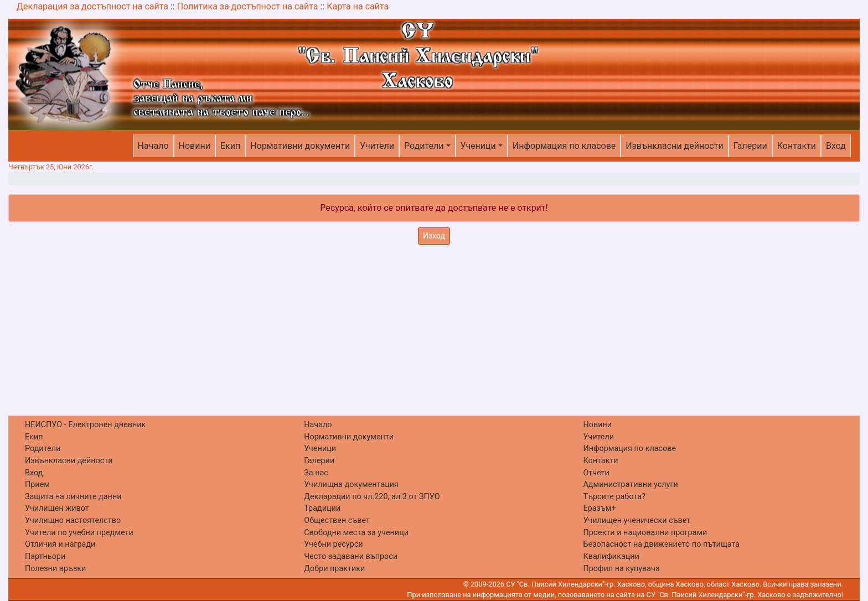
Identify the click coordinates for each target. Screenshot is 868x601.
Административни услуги (630, 485)
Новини (195, 146)
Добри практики (334, 569)
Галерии (750, 146)
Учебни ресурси (333, 544)
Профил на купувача (621, 569)
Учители (377, 146)
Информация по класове (564, 146)
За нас (316, 473)
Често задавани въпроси (351, 556)
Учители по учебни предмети (79, 533)
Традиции (322, 508)
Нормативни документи (300, 146)
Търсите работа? (614, 497)
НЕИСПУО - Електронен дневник (85, 425)
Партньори (45, 556)
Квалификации (611, 556)
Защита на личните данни (73, 497)
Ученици (478, 146)
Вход (836, 146)
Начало (153, 146)
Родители (424, 146)
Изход (434, 236)
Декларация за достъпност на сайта (92, 6)
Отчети (596, 473)
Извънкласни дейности (674, 146)
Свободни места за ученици (356, 533)
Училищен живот (57, 508)
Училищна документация (351, 485)
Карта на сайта (358, 6)
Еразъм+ (599, 508)
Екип (230, 146)
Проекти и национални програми (645, 533)
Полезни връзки (55, 569)
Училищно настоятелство (73, 520)
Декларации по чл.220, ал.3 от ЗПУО (372, 497)
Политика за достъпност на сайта (248, 6)
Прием (37, 485)
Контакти (797, 146)
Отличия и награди (60, 544)
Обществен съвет (337, 520)
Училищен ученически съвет (637, 520)
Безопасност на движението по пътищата (661, 544)
